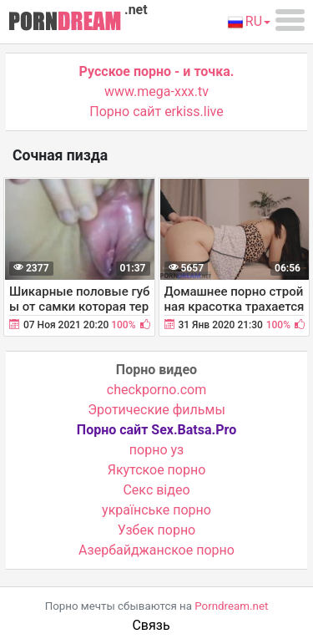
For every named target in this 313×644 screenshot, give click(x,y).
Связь (151, 625)
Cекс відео (156, 490)
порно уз (156, 450)
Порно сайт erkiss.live (156, 112)
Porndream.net (231, 606)
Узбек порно (157, 530)
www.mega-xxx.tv (156, 91)
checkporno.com (156, 390)
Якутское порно (157, 470)
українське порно (156, 510)
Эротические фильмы (156, 410)
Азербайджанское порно (156, 550)
